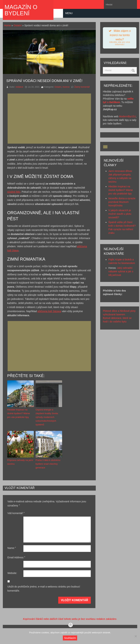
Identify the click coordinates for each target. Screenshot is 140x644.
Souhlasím (70, 638)
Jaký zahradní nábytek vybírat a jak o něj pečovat (121, 271)
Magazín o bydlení (21, 10)
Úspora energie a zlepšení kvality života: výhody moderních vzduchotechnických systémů (47, 417)
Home (8, 25)
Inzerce (66, 87)
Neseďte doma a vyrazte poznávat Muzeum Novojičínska (122, 202)
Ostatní (18, 25)
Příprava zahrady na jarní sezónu (20, 462)
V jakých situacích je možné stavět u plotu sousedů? (120, 214)
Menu (69, 13)
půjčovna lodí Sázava (49, 311)
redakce (19, 87)
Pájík (111, 260)
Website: (12, 573)
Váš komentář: (16, 513)
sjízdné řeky (14, 192)
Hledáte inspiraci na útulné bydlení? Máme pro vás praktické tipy (19, 413)
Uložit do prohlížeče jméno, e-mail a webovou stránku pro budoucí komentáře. (44, 589)
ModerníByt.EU (127, 116)
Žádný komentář (82, 87)
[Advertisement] (50, 119)
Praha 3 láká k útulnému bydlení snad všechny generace (48, 464)
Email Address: (16, 557)
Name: (12, 548)
